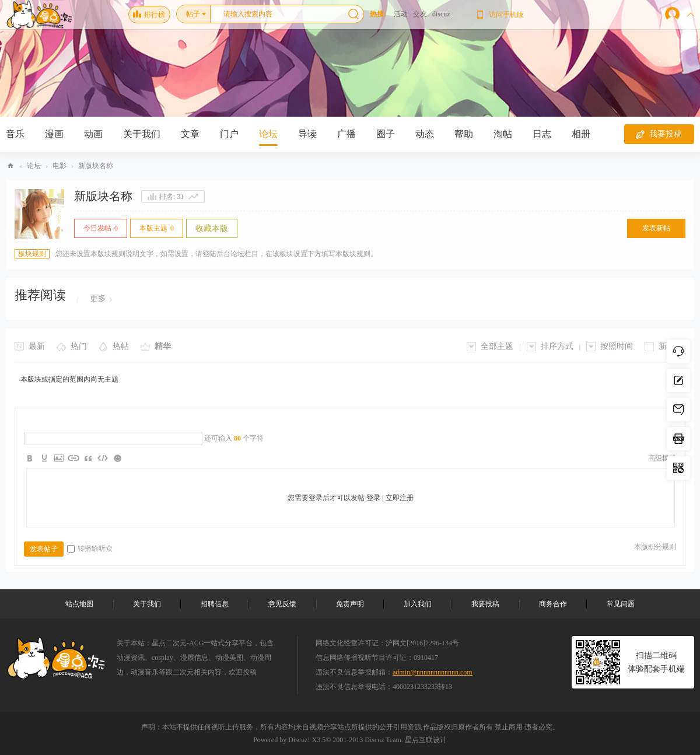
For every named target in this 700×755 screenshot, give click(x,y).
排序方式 (557, 346)
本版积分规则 (655, 547)
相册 (581, 134)
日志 (542, 134)
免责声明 (350, 604)
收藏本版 (212, 228)
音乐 (15, 134)
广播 (346, 134)
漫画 (54, 134)
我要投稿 (659, 134)
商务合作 (553, 604)
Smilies (117, 458)
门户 (229, 134)
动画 (93, 134)
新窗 (667, 346)
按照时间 (617, 346)
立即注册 (400, 498)
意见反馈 (282, 604)
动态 (425, 134)
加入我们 (418, 604)
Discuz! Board (10, 166)
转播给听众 (90, 548)
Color (44, 458)
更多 (98, 298)
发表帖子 (44, 549)
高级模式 (662, 458)
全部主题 (497, 346)
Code (103, 458)
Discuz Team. (384, 740)
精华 (163, 346)
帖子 (193, 14)
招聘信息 (215, 604)
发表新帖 (656, 228)
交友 (420, 14)
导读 (307, 134)
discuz (441, 14)
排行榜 (149, 15)
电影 (60, 166)
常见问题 (621, 604)
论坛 (268, 134)
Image (59, 458)
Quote (88, 458)
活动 (401, 14)
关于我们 (142, 134)
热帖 (121, 346)
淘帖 (503, 134)
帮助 (464, 134)
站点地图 (79, 604)
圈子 (386, 134)
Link (73, 458)
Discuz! (299, 740)
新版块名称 (96, 166)
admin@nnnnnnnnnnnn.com (433, 672)
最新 (37, 346)
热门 (79, 346)
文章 (190, 134)
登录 (373, 498)
